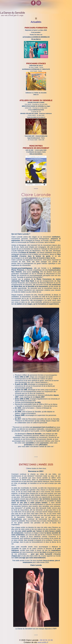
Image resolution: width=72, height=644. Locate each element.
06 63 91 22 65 (46, 640)
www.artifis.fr (43, 642)
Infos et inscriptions (36, 154)
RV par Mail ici (36, 39)
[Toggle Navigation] (36, 18)
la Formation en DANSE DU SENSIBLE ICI (36, 37)
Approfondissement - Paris (36, 138)
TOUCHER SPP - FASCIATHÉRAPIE (36, 136)
